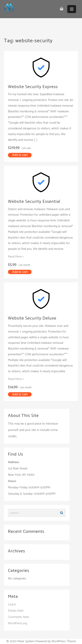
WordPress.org (18, 623)
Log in (12, 604)
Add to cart (20, 155)
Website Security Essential (34, 202)
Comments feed (18, 617)
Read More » (16, 257)
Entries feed (16, 611)
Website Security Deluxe (32, 318)
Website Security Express (33, 87)
